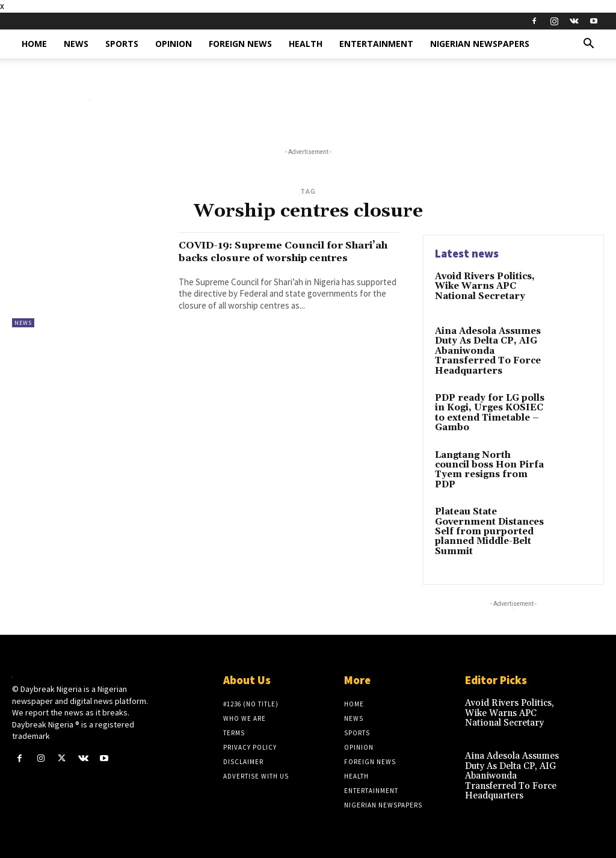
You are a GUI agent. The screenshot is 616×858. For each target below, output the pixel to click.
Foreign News (240, 44)
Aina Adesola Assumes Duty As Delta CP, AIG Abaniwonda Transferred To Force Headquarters (486, 351)
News (76, 44)
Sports (122, 44)
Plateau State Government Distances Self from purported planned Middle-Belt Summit (486, 526)
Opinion (174, 44)
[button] (588, 45)
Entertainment (376, 44)
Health (306, 44)
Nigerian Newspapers (480, 44)
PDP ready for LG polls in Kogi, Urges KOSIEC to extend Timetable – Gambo (487, 410)
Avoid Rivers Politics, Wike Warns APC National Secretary (483, 286)
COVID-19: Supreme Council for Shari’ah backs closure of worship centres (282, 258)
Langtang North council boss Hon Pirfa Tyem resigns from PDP (488, 461)
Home (34, 44)
